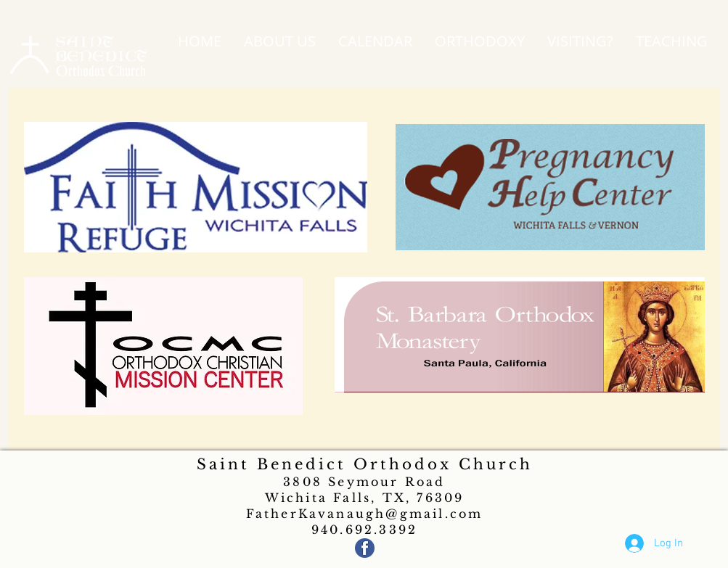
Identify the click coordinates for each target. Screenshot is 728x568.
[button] (280, 41)
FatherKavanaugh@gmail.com (365, 514)
